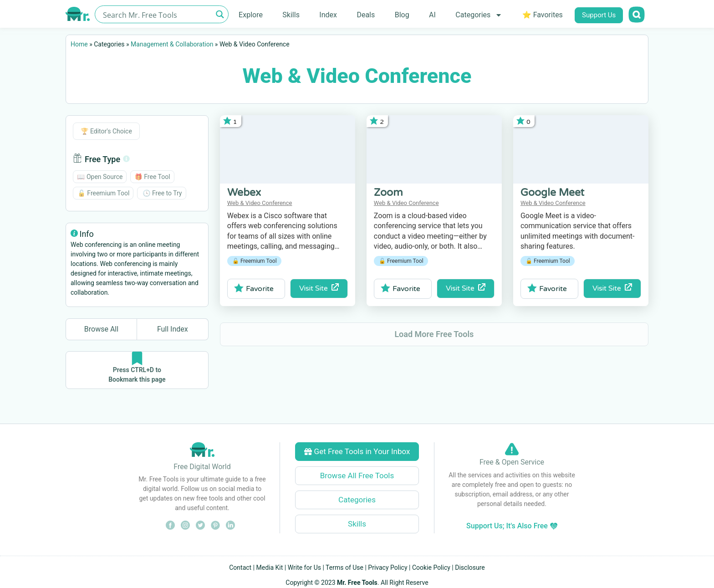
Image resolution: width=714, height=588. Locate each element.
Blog (402, 15)
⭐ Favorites (543, 15)
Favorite (254, 288)
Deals (366, 15)
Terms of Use (344, 568)
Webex (244, 193)
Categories (479, 15)
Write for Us (304, 568)
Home (79, 44)
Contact (240, 568)
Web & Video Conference (260, 203)
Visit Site (319, 288)
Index (328, 15)
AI (432, 15)
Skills (291, 15)
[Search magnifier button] (220, 14)
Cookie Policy (431, 568)
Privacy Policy (388, 568)
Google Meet (552, 193)
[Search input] (156, 14)
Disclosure (470, 568)
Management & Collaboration (172, 44)
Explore (251, 15)
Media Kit (270, 568)
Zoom (388, 193)
